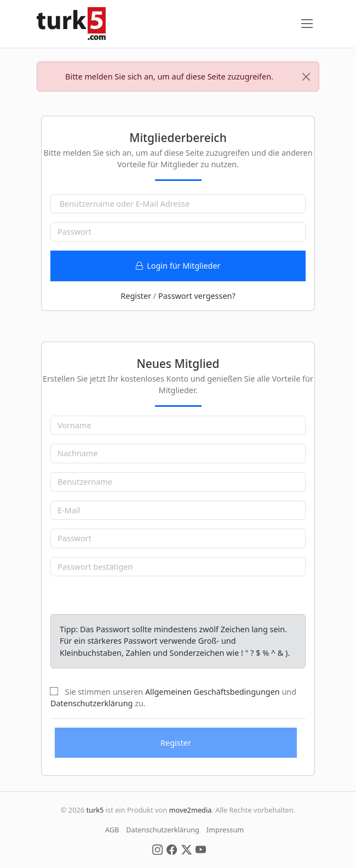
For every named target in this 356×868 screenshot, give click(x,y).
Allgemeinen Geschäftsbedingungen (213, 692)
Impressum (225, 830)
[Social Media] (157, 849)
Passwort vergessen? (197, 296)
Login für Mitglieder (178, 266)
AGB (112, 830)
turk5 (95, 810)
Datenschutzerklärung (91, 703)
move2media (190, 810)
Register (136, 296)
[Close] (306, 77)
